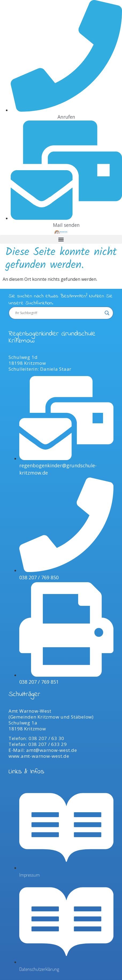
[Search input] (59, 313)
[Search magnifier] (107, 313)
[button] (61, 239)
